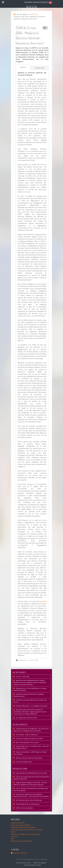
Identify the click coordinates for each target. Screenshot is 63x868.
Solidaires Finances (18, 823)
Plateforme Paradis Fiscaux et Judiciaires (26, 834)
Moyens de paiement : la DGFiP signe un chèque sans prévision (30, 753)
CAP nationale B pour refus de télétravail (29, 800)
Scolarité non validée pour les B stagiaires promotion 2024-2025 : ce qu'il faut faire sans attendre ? (31, 795)
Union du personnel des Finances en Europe (27, 830)
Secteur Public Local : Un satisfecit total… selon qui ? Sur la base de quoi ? (31, 747)
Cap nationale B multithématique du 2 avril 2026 (31, 773)
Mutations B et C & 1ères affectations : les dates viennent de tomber (30, 689)
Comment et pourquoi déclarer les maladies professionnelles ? (29, 695)
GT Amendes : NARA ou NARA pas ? (27, 735)
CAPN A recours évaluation (24, 808)
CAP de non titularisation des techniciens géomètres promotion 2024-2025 (31, 778)
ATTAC (13, 832)
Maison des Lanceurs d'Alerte (22, 841)
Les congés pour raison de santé (26, 718)
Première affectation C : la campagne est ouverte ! (32, 706)
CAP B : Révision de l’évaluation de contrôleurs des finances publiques (31, 790)
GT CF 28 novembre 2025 (24, 762)
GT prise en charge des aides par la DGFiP (29, 739)
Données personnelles (32, 865)
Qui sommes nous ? (24, 863)
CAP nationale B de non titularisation (27, 804)
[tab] (23, 67)
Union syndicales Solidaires (21, 825)
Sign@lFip (43, 601)
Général (16, 853)
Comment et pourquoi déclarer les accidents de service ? (30, 701)
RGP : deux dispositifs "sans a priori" (27, 743)
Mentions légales (39, 863)
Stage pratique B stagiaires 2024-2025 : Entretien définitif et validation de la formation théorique (30, 784)
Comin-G (14, 837)
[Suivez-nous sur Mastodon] (30, 7)
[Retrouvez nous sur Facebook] (27, 7)
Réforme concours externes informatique (29, 758)
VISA (13, 839)
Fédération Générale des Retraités (23, 827)
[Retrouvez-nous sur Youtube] (33, 7)
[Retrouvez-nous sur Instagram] (36, 7)
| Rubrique (23, 853)
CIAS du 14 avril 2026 (22, 677)
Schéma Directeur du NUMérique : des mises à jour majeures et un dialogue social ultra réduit (31, 730)
